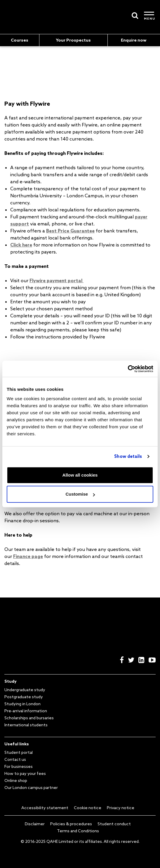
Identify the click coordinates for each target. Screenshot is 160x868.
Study (11, 681)
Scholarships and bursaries (29, 718)
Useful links (17, 744)
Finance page (28, 556)
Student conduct (114, 824)
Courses (20, 40)
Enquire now (134, 40)
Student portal (19, 752)
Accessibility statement (45, 808)
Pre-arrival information (26, 711)
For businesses (19, 766)
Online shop (16, 780)
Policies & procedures (71, 824)
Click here (21, 245)
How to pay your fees (25, 773)
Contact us (15, 759)
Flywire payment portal (56, 280)
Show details (128, 456)
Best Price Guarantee (70, 231)
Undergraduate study (25, 690)
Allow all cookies (80, 475)
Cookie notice (88, 808)
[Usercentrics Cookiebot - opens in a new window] (128, 369)
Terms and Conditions (78, 831)
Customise (80, 494)
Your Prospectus (73, 40)
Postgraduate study (24, 697)
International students (26, 725)
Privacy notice (121, 808)
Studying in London (22, 704)
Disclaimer (35, 824)
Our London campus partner (31, 787)
